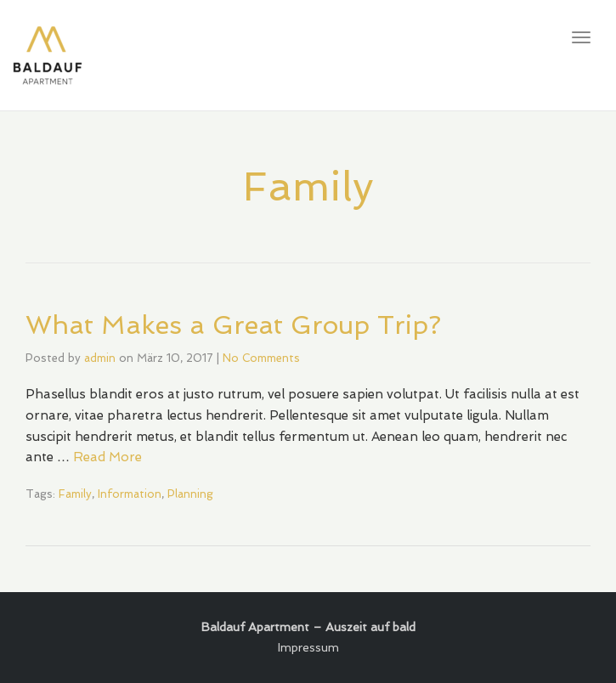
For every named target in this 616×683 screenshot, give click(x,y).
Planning (190, 494)
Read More (107, 457)
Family (75, 494)
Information (130, 494)
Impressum (308, 647)
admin (100, 358)
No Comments (261, 358)
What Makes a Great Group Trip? (233, 325)
